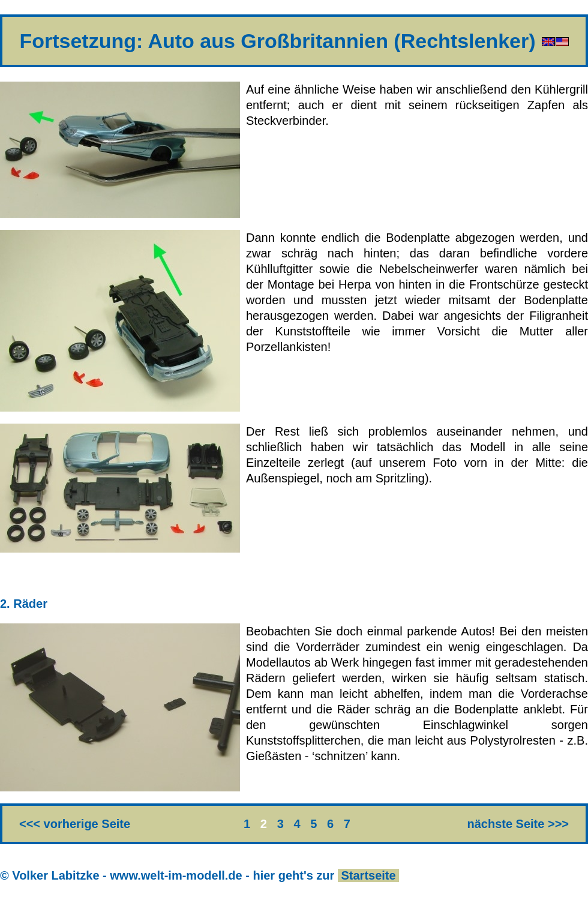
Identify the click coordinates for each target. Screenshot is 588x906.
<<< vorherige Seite (75, 824)
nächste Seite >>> (518, 824)
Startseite (368, 875)
